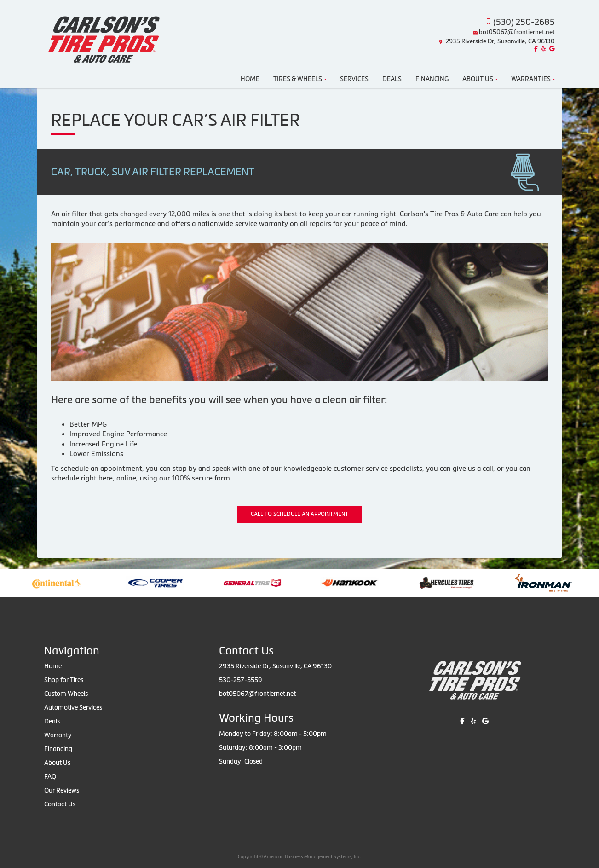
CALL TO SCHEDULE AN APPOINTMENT (299, 514)
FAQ (50, 776)
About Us (480, 79)
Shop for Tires (64, 680)
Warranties (533, 79)
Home (250, 79)
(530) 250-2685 (524, 22)
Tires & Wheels (300, 79)
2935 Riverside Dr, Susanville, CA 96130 (500, 41)
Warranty (58, 735)
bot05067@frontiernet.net (517, 32)
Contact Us (60, 804)
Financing (432, 79)
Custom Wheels (66, 694)
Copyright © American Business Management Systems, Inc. (299, 857)
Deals (392, 79)
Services (354, 79)
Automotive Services (73, 707)
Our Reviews (62, 790)
